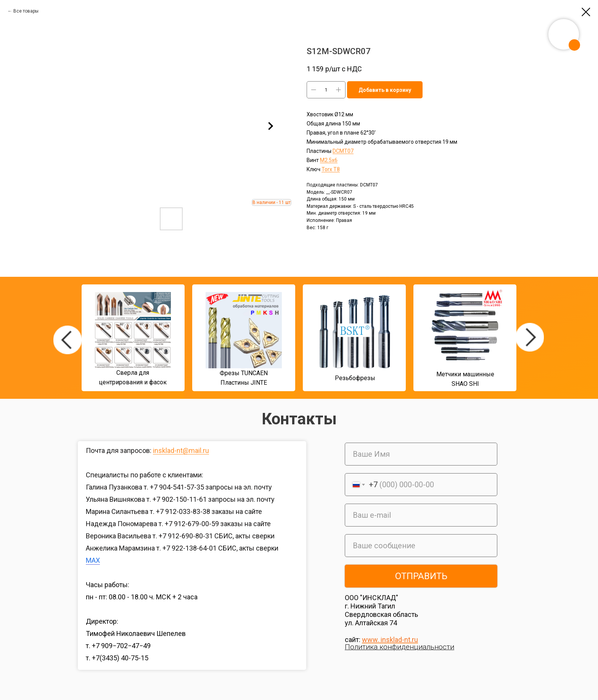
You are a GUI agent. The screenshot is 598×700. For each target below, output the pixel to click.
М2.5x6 (329, 160)
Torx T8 (331, 169)
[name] (421, 454)
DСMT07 (343, 151)
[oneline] (421, 546)
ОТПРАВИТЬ (421, 576)
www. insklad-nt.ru (390, 640)
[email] (421, 515)
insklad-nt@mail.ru (181, 450)
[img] (68, 340)
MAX (93, 560)
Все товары (26, 11)
